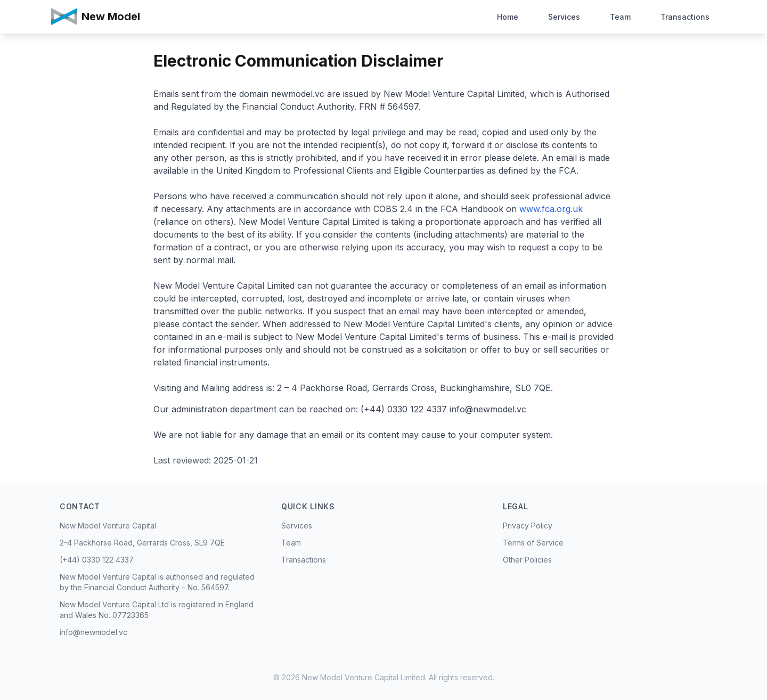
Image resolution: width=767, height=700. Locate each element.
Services (564, 16)
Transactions (685, 16)
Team (620, 16)
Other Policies (527, 560)
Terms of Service (533, 543)
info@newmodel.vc (93, 632)
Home (508, 16)
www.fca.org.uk (550, 209)
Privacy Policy (528, 526)
